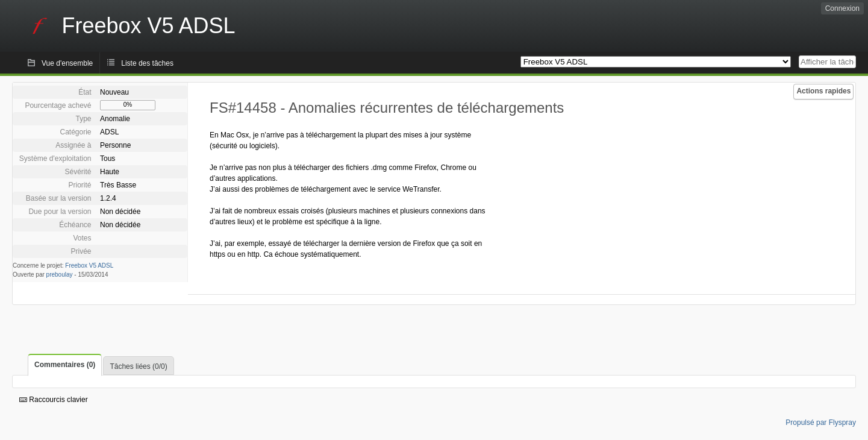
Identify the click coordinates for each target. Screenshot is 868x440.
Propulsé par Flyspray (821, 423)
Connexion (842, 8)
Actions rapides (823, 91)
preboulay (60, 275)
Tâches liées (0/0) (138, 366)
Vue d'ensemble (67, 63)
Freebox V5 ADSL (89, 266)
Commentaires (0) (65, 365)
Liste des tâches (147, 63)
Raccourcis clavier (54, 400)
